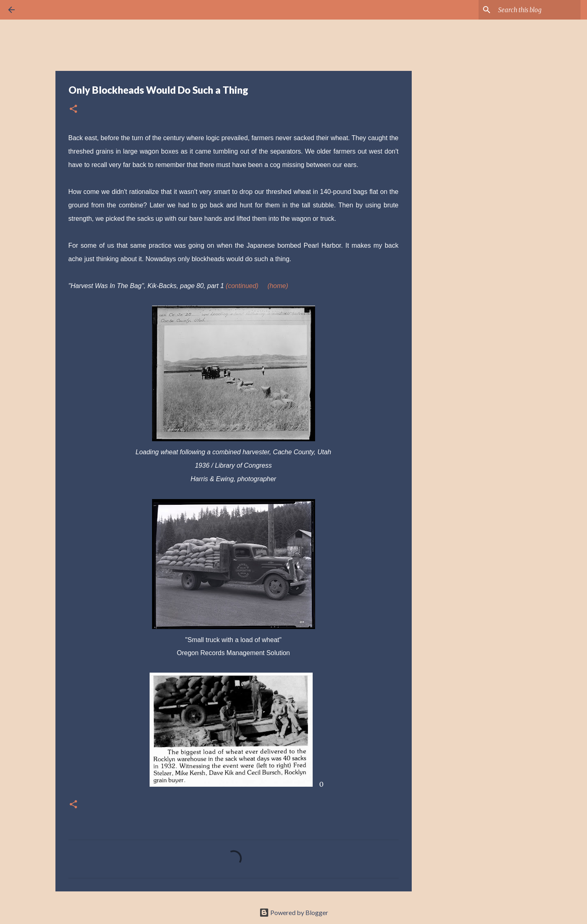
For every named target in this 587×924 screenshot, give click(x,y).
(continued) (242, 286)
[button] (73, 109)
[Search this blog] (538, 10)
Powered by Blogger (294, 912)
